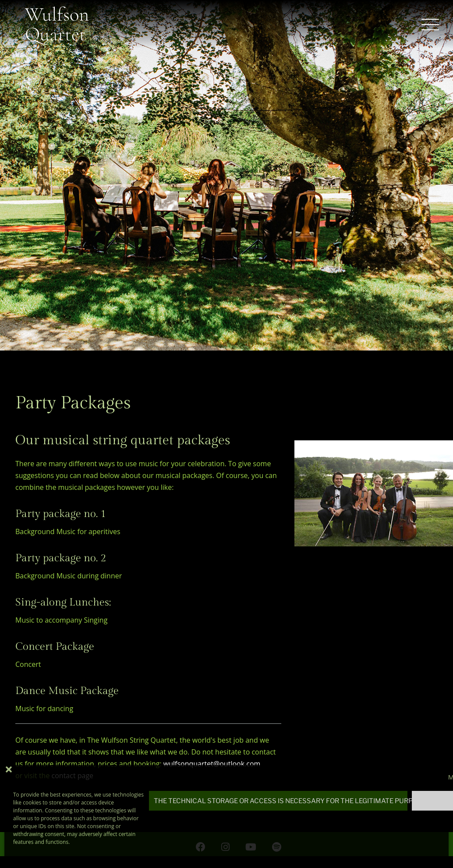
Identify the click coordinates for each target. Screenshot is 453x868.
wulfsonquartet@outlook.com (212, 764)
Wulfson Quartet (57, 24)
